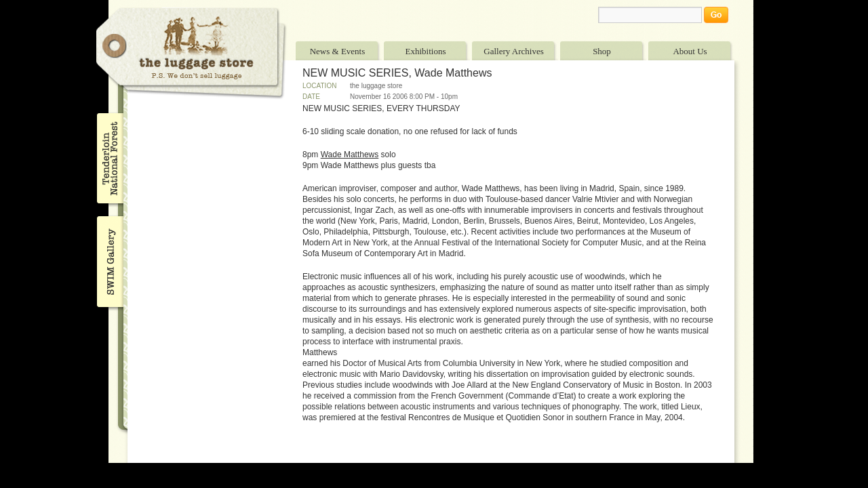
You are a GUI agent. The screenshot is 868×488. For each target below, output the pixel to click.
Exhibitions (426, 51)
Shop (602, 51)
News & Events (338, 51)
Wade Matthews (350, 155)
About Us (690, 51)
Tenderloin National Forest (109, 158)
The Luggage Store (191, 53)
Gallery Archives (513, 51)
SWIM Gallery (109, 260)
